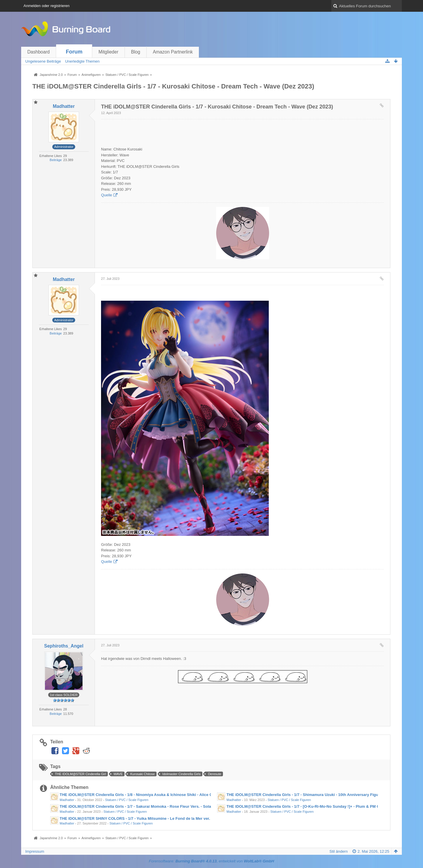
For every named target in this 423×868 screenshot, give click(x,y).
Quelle (107, 195)
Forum (74, 52)
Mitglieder (108, 52)
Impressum (35, 851)
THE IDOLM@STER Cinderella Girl (80, 774)
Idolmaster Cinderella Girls (182, 774)
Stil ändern (339, 851)
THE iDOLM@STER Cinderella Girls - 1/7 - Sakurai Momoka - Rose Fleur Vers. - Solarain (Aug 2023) (149, 806)
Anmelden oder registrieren (47, 6)
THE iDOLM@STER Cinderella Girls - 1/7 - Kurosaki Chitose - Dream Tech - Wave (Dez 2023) (173, 86)
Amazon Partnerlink (173, 52)
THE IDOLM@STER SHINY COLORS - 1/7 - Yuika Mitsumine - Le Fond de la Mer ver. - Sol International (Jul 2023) (161, 818)
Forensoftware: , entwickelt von (211, 861)
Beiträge (56, 160)
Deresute (215, 774)
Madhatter (67, 800)
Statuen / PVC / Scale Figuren (127, 800)
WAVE (118, 774)
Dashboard (38, 52)
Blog (136, 52)
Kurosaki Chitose (142, 774)
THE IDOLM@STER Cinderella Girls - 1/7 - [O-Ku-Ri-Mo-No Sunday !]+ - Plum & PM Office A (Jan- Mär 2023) (323, 806)
